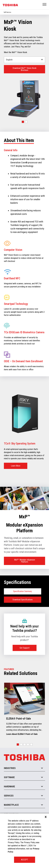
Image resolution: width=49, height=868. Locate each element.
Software (9, 777)
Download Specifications (23, 600)
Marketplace (11, 805)
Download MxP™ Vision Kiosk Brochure (24, 69)
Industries (10, 768)
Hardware (9, 786)
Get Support (25, 648)
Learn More (16, 466)
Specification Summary (23, 591)
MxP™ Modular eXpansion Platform (25, 561)
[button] (23, 122)
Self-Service (7, 12)
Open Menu (45, 5)
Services (9, 796)
